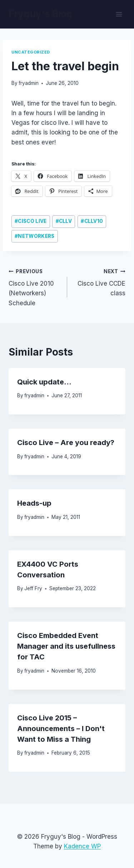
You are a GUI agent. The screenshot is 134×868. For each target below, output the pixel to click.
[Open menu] (119, 14)
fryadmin (29, 83)
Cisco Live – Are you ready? (66, 443)
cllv (64, 221)
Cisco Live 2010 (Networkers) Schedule (35, 287)
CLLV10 (92, 221)
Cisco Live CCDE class (100, 282)
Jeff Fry (33, 588)
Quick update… (44, 382)
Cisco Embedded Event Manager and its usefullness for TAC (66, 646)
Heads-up (34, 503)
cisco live (31, 221)
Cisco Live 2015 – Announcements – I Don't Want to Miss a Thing (61, 729)
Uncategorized (31, 52)
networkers (34, 236)
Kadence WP (82, 846)
